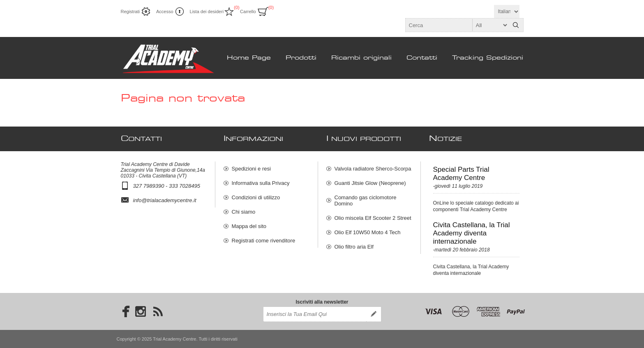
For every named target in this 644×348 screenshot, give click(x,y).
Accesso (165, 12)
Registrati (130, 12)
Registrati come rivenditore (264, 241)
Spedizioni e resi (251, 169)
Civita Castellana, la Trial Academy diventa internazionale (472, 233)
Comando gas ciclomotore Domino (366, 201)
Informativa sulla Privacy (261, 183)
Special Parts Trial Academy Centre (461, 174)
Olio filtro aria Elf (354, 247)
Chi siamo (244, 212)
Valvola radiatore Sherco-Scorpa (373, 169)
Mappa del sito (249, 226)
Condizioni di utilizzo (256, 197)
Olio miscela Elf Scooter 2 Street (373, 218)
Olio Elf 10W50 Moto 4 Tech (368, 232)
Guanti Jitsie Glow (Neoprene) (370, 183)
